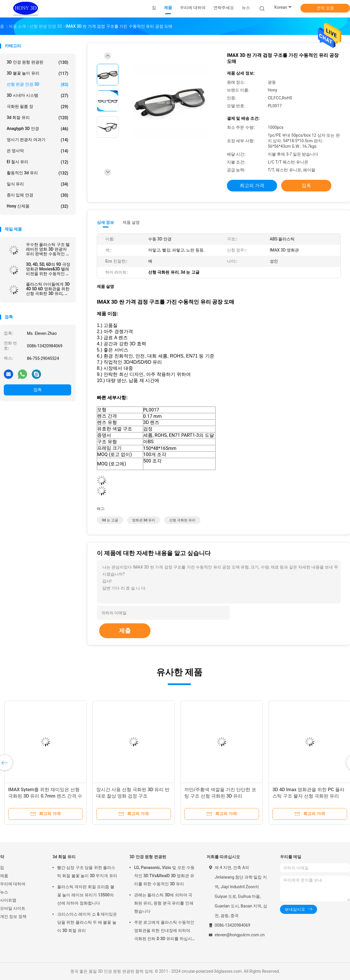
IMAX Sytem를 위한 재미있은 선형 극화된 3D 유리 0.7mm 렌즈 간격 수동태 (45, 796)
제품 (4, 876)
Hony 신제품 (37, 206)
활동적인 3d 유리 (37, 173)
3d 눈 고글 (110, 520)
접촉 (38, 390)
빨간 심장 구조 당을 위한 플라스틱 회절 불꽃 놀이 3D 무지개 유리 (87, 872)
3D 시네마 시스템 (37, 96)
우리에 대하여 (13, 884)
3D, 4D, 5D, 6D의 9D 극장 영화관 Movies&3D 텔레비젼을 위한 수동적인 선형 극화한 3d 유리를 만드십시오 (48, 269)
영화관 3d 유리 (144, 520)
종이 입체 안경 (37, 195)
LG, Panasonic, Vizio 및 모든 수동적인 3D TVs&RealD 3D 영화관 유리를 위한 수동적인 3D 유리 (164, 876)
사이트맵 (8, 900)
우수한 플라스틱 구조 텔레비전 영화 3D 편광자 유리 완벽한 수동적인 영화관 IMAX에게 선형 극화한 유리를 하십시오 (48, 249)
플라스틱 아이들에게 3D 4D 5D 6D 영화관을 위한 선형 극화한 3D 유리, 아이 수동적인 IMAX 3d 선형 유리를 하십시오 (48, 289)
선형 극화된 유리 (182, 520)
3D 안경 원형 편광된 (37, 62)
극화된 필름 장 (37, 107)
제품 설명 (131, 222)
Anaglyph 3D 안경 (37, 129)
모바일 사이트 (13, 908)
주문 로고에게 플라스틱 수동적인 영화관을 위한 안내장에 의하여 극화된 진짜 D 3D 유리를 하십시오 (164, 931)
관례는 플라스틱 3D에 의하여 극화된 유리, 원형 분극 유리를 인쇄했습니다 (164, 903)
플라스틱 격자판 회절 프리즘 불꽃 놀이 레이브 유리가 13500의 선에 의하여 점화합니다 (86, 895)
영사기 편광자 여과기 (37, 140)
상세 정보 (106, 222)
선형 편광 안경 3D (37, 85)
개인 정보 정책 (13, 916)
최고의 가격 (252, 185)
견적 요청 (325, 8)
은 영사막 (37, 151)
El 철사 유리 (37, 162)
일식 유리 (37, 184)
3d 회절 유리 (37, 118)
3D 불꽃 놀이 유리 (37, 73)
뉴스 (4, 892)
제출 (125, 631)
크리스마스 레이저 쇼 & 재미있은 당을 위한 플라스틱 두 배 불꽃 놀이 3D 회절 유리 (87, 922)
